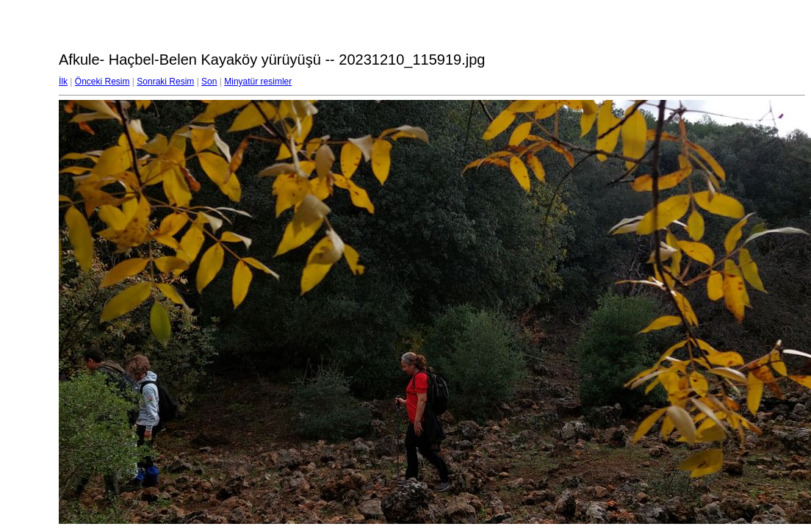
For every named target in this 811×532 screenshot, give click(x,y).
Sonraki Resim (165, 82)
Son (209, 82)
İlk (63, 82)
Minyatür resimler (258, 82)
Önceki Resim (102, 82)
